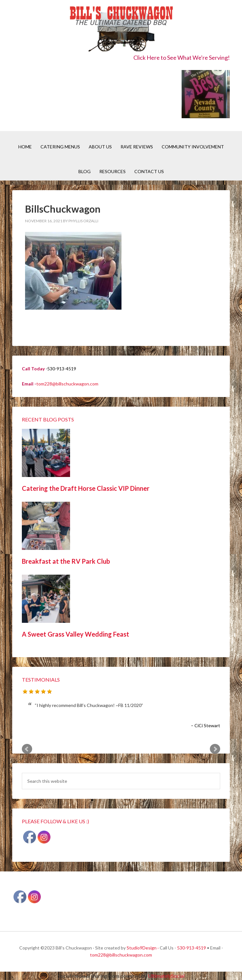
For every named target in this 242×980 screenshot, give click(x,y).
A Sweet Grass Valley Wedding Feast (76, 634)
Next (215, 749)
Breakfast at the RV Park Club (66, 561)
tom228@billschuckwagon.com (67, 384)
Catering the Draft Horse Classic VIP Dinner (86, 488)
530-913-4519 (192, 948)
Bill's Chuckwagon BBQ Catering (121, 30)
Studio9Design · (143, 948)
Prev (27, 749)
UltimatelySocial (166, 976)
